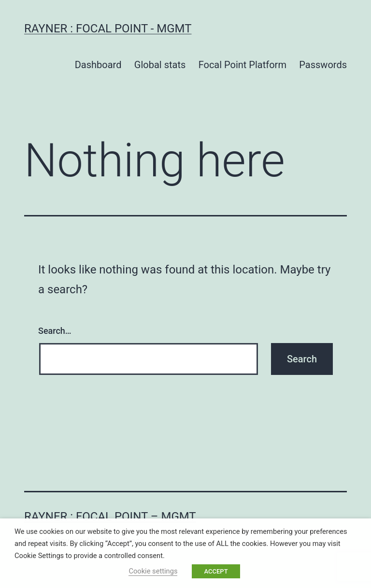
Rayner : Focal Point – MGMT (110, 516)
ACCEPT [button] (216, 571)
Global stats (160, 65)
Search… (55, 331)
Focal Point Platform (243, 65)
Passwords (323, 65)
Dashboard (98, 65)
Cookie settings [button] (153, 571)
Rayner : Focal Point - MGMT (108, 29)
